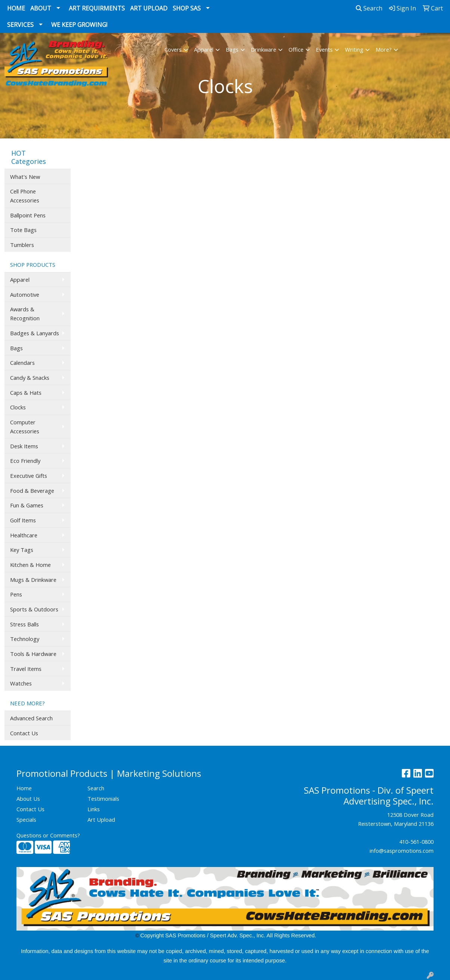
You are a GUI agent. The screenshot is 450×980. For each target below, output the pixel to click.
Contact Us (24, 733)
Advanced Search (31, 718)
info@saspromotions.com (402, 851)
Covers (173, 49)
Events (324, 49)
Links (94, 809)
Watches (21, 683)
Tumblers (22, 245)
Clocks (18, 407)
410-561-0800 (416, 842)
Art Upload (149, 8)
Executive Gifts (29, 476)
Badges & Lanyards (35, 333)
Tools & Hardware (33, 654)
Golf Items (23, 520)
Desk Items (24, 446)
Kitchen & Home (30, 565)
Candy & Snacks (30, 378)
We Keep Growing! (79, 25)
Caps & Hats (26, 393)
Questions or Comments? (48, 835)
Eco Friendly (25, 461)
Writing (354, 49)
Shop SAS (187, 8)
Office (296, 49)
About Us (28, 799)
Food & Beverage (32, 491)
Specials (26, 819)
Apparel (204, 49)
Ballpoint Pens (28, 215)
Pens (16, 594)
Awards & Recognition (25, 314)
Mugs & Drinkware (33, 580)
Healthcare (24, 535)
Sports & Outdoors (34, 609)
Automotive (25, 294)
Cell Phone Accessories (25, 196)
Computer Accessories (25, 427)
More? (384, 49)
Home (16, 8)
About (41, 8)
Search (369, 8)
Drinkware (263, 49)
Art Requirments (97, 8)
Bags (232, 49)
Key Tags (22, 550)
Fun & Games (27, 505)
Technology (25, 639)
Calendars (22, 363)
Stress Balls (24, 624)
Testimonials (103, 799)
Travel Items (26, 669)
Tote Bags (23, 230)
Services (20, 25)
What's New (25, 177)
